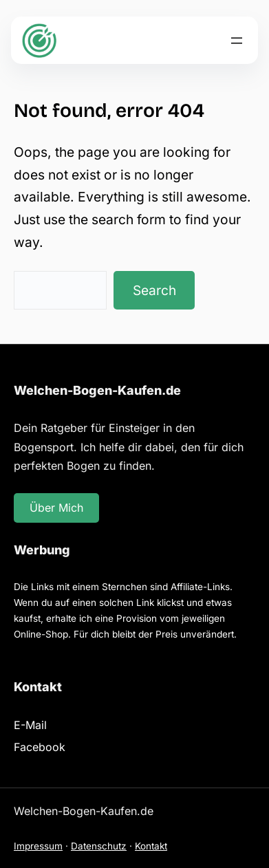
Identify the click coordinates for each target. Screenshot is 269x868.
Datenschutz (99, 846)
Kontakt (151, 846)
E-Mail (30, 725)
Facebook (40, 747)
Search (154, 290)
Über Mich (56, 508)
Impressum (38, 846)
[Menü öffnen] (237, 41)
